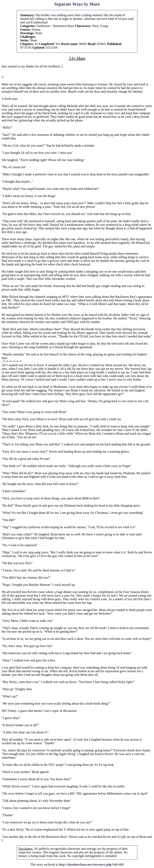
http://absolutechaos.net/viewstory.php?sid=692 (91, 864)
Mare (95, 4)
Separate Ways (68, 4)
